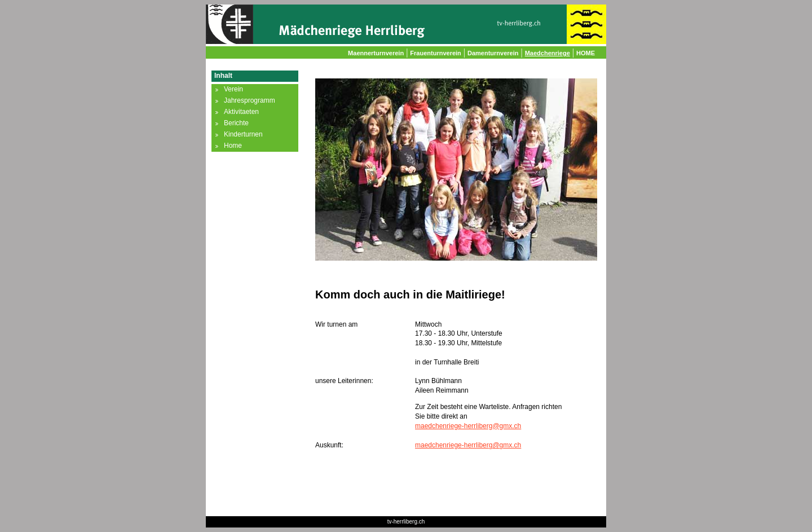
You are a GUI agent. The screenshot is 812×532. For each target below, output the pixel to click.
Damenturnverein (493, 53)
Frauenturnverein (435, 53)
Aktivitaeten (241, 112)
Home (233, 146)
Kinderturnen (243, 134)
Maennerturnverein (376, 53)
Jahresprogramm (250, 100)
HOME (586, 53)
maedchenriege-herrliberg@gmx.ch (468, 426)
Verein (233, 89)
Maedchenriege (548, 53)
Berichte (236, 123)
